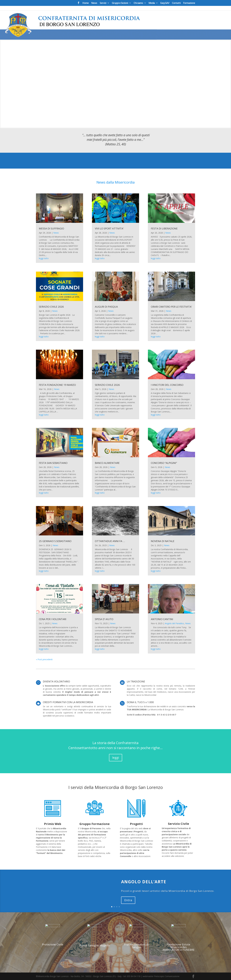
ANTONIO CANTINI (162, 619)
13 (131, 123)
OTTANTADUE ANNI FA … (110, 541)
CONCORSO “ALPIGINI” (164, 463)
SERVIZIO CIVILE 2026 (51, 307)
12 (128, 123)
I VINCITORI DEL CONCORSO (167, 385)
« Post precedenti (44, 659)
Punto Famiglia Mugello (95, 945)
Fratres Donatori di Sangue (136, 946)
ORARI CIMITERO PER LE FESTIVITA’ (171, 307)
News (94, 3)
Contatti (176, 3)
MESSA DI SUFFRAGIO (51, 228)
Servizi (103, 3)
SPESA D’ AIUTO (104, 619)
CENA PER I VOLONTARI (53, 619)
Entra (128, 900)
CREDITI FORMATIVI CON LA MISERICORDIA (68, 702)
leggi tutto (44, 258)
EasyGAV (165, 3)
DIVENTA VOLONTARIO (56, 681)
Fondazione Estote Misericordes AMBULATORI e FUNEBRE (178, 947)
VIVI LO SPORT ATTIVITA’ (109, 228)
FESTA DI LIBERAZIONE (164, 228)
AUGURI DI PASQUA (106, 307)
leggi (116, 758)
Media (152, 3)
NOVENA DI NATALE (163, 541)
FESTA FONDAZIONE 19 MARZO (57, 385)
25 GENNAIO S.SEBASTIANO (55, 541)
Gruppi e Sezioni (120, 3)
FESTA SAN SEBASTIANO (53, 463)
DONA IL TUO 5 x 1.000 (140, 702)
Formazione (189, 3)
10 (123, 123)
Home (86, 3)
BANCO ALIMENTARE (107, 463)
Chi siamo (138, 3)
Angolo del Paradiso (174, 623)
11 (126, 123)
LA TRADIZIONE (136, 681)
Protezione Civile (53, 944)
